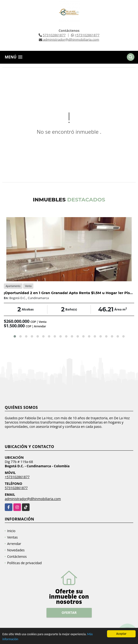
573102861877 (54, 35)
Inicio (11, 531)
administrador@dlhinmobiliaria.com (33, 499)
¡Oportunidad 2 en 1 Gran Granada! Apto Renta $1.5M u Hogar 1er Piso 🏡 (71, 293)
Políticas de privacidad (24, 563)
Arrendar (14, 544)
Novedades (16, 550)
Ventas (12, 537)
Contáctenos (17, 556)
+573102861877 (87, 35)
